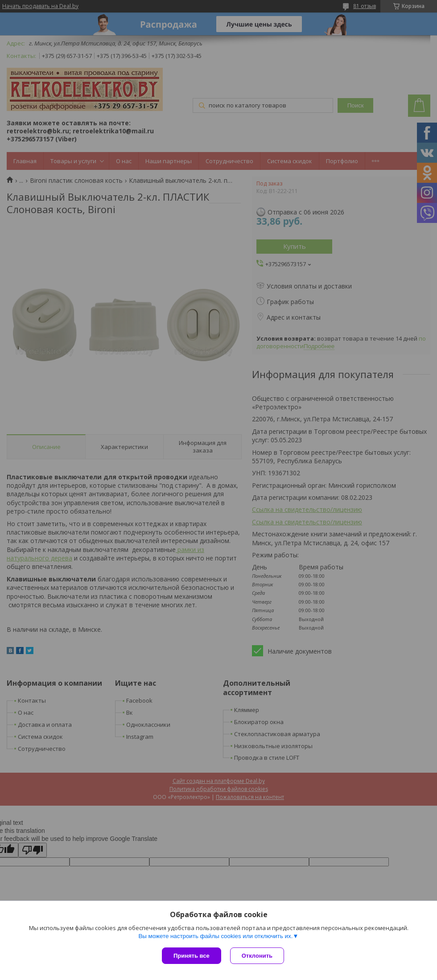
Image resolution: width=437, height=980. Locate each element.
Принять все (192, 956)
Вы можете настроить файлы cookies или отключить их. (215, 936)
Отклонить (257, 956)
